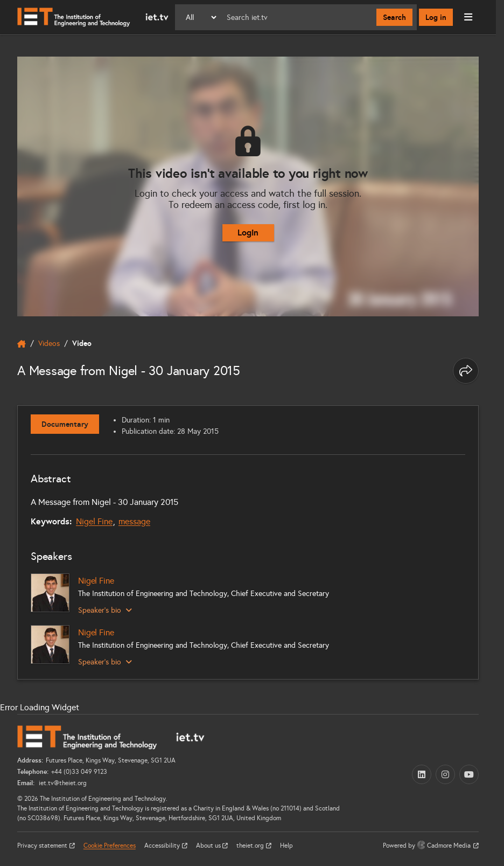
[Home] (93, 17)
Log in (436, 17)
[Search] (297, 17)
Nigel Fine (94, 521)
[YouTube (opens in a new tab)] (469, 774)
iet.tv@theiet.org (62, 783)
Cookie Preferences (110, 846)
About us (209, 846)
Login (248, 233)
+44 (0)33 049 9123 (79, 772)
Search (394, 17)
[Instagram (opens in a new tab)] (445, 774)
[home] (22, 344)
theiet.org (251, 846)
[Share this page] (466, 371)
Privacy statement (43, 846)
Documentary (65, 424)
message (134, 521)
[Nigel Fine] (50, 593)
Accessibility (163, 846)
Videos (49, 344)
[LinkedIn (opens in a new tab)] (422, 774)
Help (286, 846)
